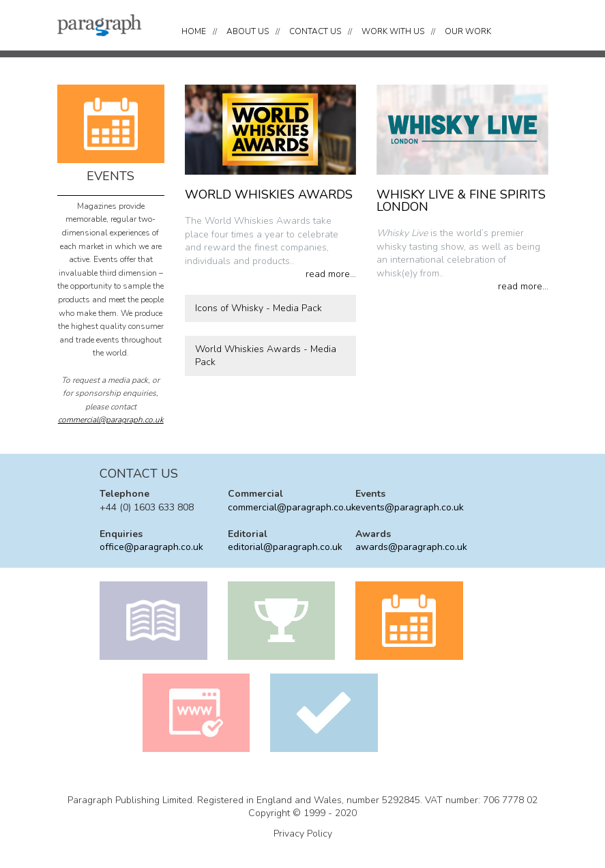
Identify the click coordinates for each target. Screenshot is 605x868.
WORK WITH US (393, 31)
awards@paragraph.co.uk (411, 547)
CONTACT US (315, 31)
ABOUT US (248, 31)
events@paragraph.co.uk (410, 507)
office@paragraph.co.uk (151, 547)
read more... (331, 274)
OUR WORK (468, 31)
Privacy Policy (303, 834)
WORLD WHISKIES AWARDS (269, 194)
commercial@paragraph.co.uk (111, 420)
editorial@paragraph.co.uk (285, 547)
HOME (194, 31)
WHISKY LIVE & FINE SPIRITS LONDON (461, 201)
